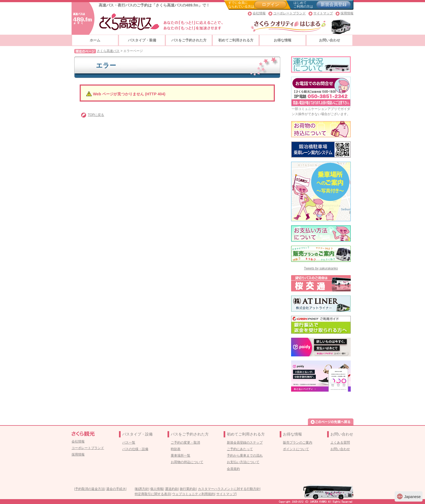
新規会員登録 (334, 4)
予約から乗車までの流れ (245, 456)
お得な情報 (283, 40)
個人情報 (157, 489)
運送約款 (172, 489)
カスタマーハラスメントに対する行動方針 (229, 489)
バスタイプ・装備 (142, 40)
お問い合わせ (330, 40)
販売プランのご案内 (298, 443)
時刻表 (176, 449)
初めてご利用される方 (236, 40)
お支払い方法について (243, 462)
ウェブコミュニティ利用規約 (193, 494)
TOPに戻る (96, 115)
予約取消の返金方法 (90, 489)
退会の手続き (116, 489)
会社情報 (259, 13)
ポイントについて (296, 449)
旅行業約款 (188, 489)
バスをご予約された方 (189, 40)
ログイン (271, 4)
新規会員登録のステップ (245, 443)
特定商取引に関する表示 (153, 494)
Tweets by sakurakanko (321, 268)
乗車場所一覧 (181, 456)
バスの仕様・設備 (135, 449)
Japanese (409, 496)
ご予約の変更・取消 (185, 443)
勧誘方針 (142, 489)
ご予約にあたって (240, 449)
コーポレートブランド (289, 13)
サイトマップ (323, 13)
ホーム (95, 40)
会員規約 (233, 469)
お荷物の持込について (187, 462)
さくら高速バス (108, 51)
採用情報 (347, 13)
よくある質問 (340, 443)
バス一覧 (129, 443)
